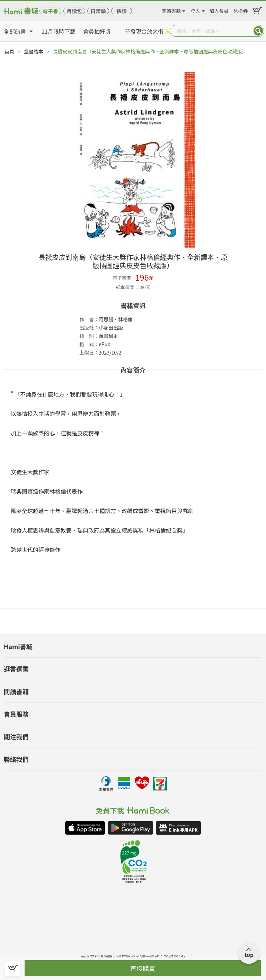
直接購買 (143, 968)
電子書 (50, 11)
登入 (195, 10)
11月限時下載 (59, 31)
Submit (258, 31)
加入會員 (219, 10)
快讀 (122, 11)
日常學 (98, 11)
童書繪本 (34, 51)
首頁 (9, 51)
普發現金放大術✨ (148, 31)
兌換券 (241, 10)
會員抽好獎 (97, 31)
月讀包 (74, 11)
